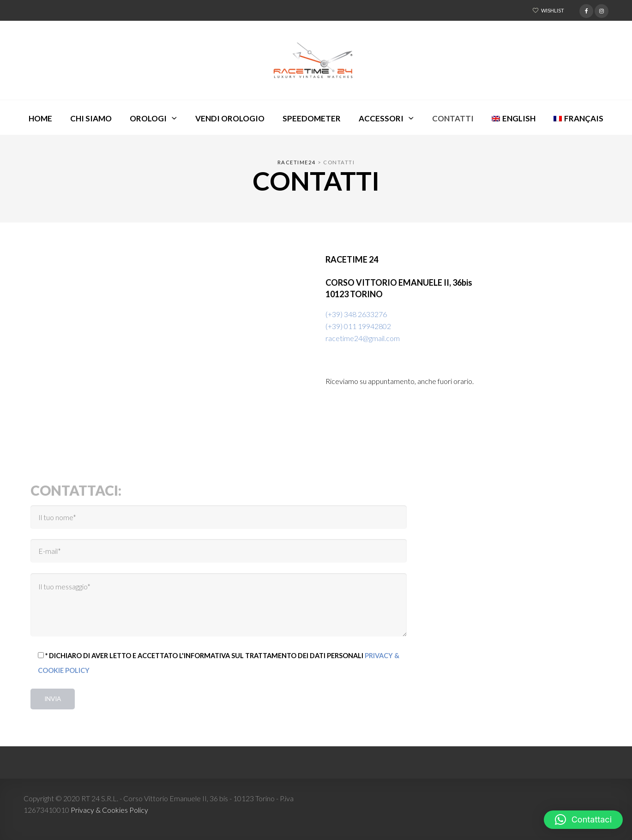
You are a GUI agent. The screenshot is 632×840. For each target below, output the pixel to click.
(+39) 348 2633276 (356, 314)
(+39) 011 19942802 (358, 326)
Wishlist (553, 10)
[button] (583, 820)
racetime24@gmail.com (363, 338)
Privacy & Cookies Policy (109, 810)
